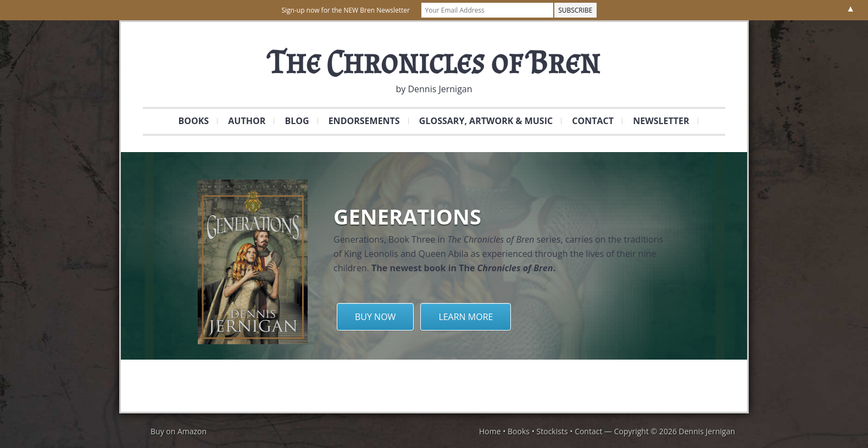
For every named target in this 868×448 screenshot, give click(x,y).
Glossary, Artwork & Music (482, 121)
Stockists (552, 431)
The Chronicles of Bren (434, 62)
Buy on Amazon (179, 431)
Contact (589, 121)
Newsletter (657, 121)
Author (247, 121)
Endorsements (364, 121)
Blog (297, 121)
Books (189, 121)
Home (490, 431)
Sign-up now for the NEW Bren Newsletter (345, 10)
